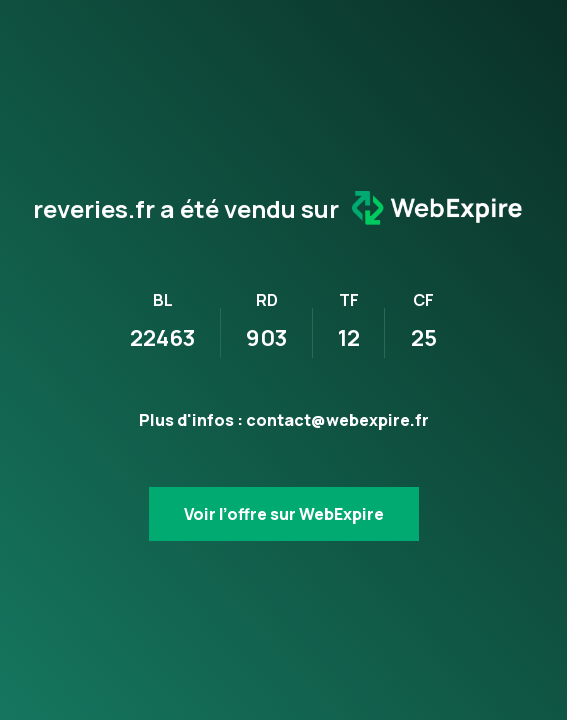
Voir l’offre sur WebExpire (284, 514)
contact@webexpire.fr (337, 420)
